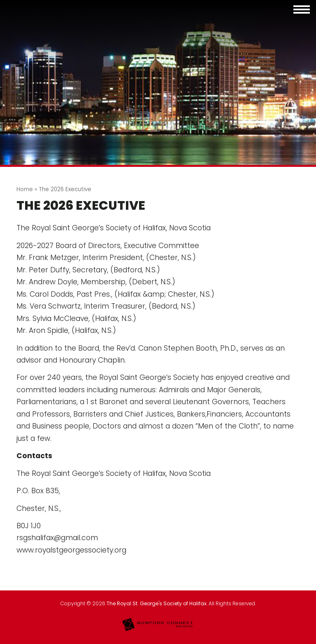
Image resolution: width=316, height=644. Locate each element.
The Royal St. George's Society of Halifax (157, 603)
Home (25, 189)
